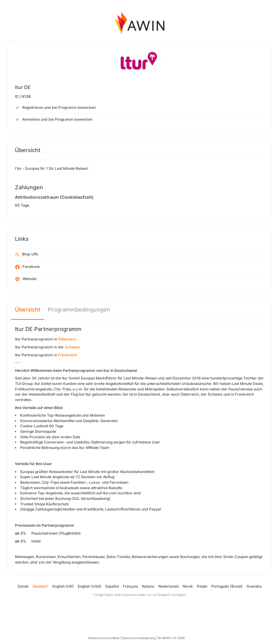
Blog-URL (27, 254)
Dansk (23, 586)
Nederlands (168, 586)
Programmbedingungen (79, 310)
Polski (202, 586)
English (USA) (90, 586)
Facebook (28, 267)
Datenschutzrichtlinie (104, 638)
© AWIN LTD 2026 (172, 638)
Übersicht (28, 310)
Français (130, 586)
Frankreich (67, 355)
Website (26, 279)
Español (112, 586)
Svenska (254, 586)
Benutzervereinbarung (139, 638)
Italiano (148, 586)
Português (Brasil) (227, 586)
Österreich (67, 339)
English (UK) (63, 586)
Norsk (188, 586)
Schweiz (72, 347)
